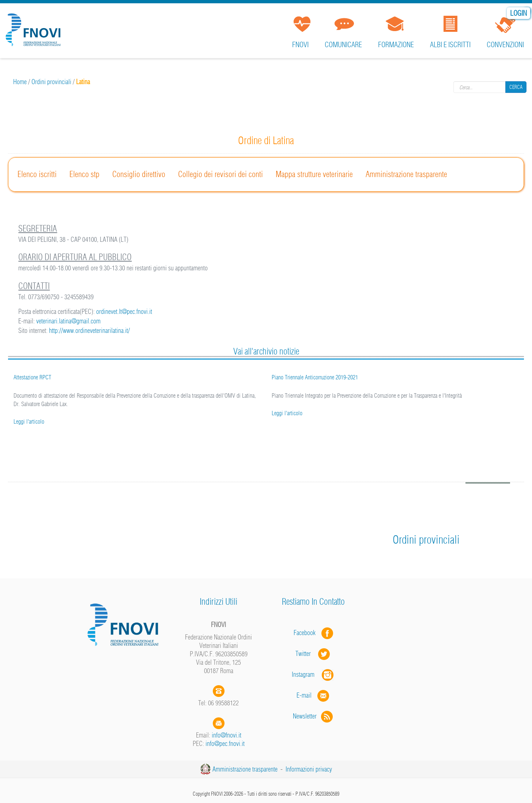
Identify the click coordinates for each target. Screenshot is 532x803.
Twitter (313, 654)
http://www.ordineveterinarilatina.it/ (89, 331)
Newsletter (314, 716)
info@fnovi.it (227, 735)
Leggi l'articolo (29, 421)
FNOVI (300, 44)
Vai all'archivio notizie (266, 351)
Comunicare (343, 44)
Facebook (307, 633)
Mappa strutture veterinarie (314, 174)
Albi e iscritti (450, 44)
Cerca (516, 87)
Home (20, 82)
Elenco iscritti (37, 174)
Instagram (313, 674)
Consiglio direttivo (139, 174)
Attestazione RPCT (32, 377)
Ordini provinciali (51, 82)
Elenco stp (84, 174)
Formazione (396, 44)
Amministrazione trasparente (406, 174)
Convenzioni (505, 44)
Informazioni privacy (309, 769)
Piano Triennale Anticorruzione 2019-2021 (315, 377)
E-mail (304, 695)
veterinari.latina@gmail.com (68, 321)
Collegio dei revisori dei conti (220, 174)
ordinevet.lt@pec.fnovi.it (124, 312)
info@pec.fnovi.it (225, 744)
